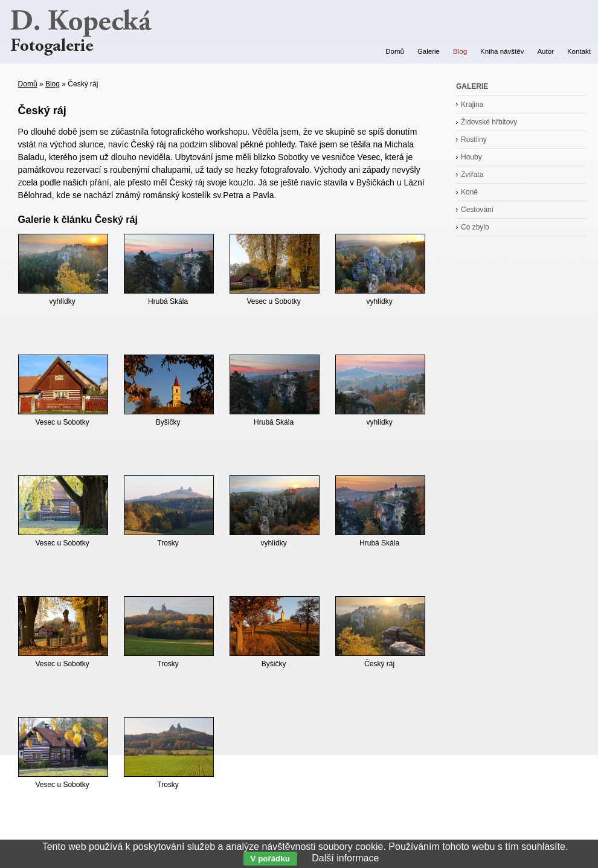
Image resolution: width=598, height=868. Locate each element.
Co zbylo (475, 227)
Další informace (345, 858)
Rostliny (474, 140)
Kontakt (579, 51)
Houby (471, 157)
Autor (545, 51)
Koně (469, 192)
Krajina (472, 104)
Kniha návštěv (502, 51)
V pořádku (270, 859)
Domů (28, 84)
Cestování (477, 210)
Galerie (429, 51)
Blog (53, 84)
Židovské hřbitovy (489, 122)
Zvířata (472, 175)
